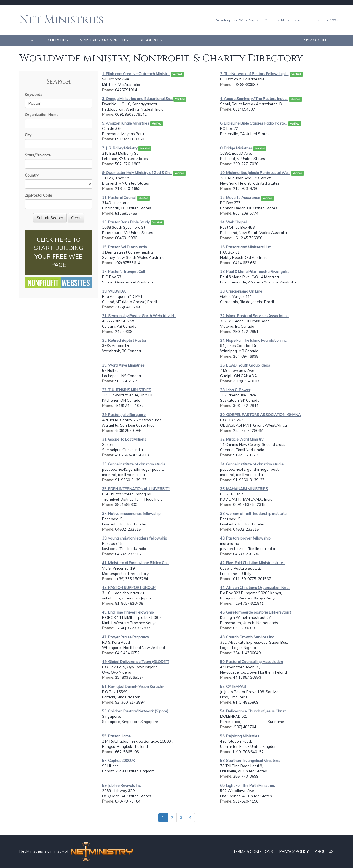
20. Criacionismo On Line (241, 291)
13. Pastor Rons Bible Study (126, 222)
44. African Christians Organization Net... (255, 588)
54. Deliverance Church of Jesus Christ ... (255, 711)
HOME (30, 40)
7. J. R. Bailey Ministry (120, 148)
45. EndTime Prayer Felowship (128, 612)
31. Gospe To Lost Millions (124, 439)
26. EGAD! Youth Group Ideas (245, 365)
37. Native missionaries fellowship (131, 514)
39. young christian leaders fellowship (135, 538)
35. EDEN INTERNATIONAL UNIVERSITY (136, 489)
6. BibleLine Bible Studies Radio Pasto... (254, 123)
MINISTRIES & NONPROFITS (104, 40)
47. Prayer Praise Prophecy (125, 637)
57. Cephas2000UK (118, 761)
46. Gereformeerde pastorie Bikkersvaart (256, 612)
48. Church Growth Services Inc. (248, 637)
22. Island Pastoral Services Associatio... (255, 316)
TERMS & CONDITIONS (253, 851)
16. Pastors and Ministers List (245, 247)
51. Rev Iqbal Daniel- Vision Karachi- (133, 686)
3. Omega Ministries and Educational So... (137, 99)
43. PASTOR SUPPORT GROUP (129, 588)
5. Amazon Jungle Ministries (126, 123)
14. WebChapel (233, 222)
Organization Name (42, 115)
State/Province (38, 155)
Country (32, 175)
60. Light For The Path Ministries (248, 785)
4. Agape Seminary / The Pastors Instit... (254, 99)
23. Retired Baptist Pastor (124, 340)
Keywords (34, 94)
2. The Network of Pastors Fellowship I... (254, 74)
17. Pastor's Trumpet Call (123, 272)
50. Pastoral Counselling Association (252, 662)
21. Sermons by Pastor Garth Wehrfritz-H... (139, 316)
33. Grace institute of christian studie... (135, 464)
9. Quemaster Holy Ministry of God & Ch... (137, 173)
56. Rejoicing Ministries (240, 736)
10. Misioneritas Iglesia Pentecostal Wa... (255, 173)
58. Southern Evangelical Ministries (250, 761)
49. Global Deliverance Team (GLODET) (136, 662)
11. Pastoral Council (119, 198)
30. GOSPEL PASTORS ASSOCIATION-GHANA (260, 415)
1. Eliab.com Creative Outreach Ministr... (136, 74)
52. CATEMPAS (233, 686)
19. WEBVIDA (114, 291)
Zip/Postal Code (38, 195)
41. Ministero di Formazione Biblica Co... (136, 563)
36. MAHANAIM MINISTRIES (244, 489)
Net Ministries (61, 20)
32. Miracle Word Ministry (242, 439)
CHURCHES (58, 40)
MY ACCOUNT (316, 40)
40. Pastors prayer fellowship (245, 538)
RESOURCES (151, 40)
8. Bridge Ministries (236, 148)
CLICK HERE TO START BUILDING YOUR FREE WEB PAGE (59, 252)
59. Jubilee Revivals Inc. (122, 785)
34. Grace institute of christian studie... (253, 464)
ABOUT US (324, 851)
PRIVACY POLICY (294, 851)
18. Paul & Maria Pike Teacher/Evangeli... (255, 272)
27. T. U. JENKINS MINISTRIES (127, 390)
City (28, 135)
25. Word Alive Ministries (123, 365)
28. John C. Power (235, 390)
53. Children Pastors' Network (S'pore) (135, 711)
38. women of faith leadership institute (253, 514)
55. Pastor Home (116, 736)
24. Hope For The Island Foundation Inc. (254, 340)
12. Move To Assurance (240, 198)
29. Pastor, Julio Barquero (124, 415)
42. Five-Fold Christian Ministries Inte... (253, 563)
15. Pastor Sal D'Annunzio (125, 247)
